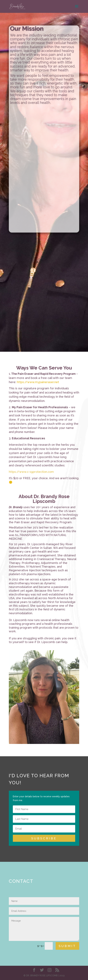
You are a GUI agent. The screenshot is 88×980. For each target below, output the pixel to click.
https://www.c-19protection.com (31, 472)
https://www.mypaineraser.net (38, 382)
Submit (67, 946)
